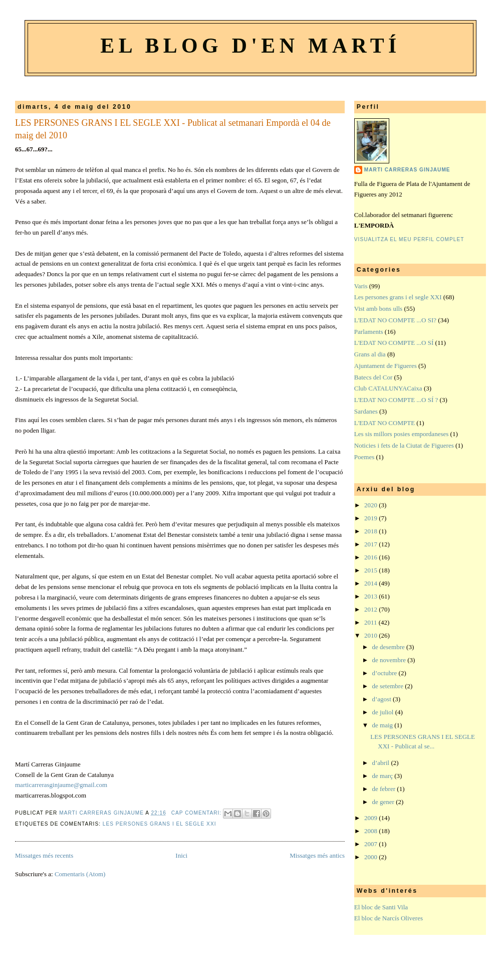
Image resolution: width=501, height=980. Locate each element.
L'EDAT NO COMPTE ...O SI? (395, 320)
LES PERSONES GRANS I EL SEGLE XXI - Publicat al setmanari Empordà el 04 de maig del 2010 (173, 129)
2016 (371, 557)
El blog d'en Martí (250, 46)
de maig (384, 725)
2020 (371, 505)
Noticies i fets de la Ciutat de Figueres (404, 445)
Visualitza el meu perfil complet (409, 239)
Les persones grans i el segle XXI (160, 824)
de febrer (385, 789)
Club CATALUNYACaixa (388, 388)
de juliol (384, 712)
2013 (371, 596)
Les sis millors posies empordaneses (401, 434)
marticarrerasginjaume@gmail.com (61, 785)
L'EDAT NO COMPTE (385, 423)
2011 (371, 622)
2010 (371, 635)
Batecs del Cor (373, 377)
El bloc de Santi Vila (381, 907)
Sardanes (366, 411)
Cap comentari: (197, 813)
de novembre (390, 660)
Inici (181, 855)
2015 (371, 570)
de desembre (390, 647)
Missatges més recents (44, 855)
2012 (371, 609)
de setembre (389, 686)
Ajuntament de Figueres (386, 366)
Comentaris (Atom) (80, 874)
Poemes (364, 457)
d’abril (382, 763)
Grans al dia (370, 354)
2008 (371, 831)
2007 (371, 844)
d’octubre (386, 673)
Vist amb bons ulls (378, 309)
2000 (371, 857)
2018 (371, 531)
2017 (371, 544)
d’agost (383, 699)
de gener (384, 802)
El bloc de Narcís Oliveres (389, 918)
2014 (371, 583)
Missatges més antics (317, 855)
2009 (371, 818)
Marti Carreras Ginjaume (407, 170)
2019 (371, 518)
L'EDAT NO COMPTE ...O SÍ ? (396, 400)
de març (384, 776)
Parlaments (369, 332)
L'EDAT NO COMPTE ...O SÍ (394, 343)
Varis (361, 286)
